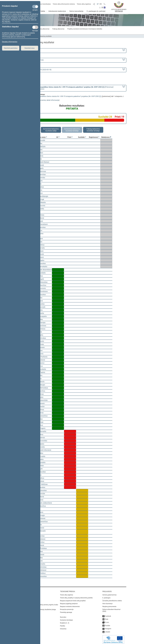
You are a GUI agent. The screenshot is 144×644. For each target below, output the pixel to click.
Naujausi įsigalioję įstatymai (69, 602)
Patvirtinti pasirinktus (11, 48)
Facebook (108, 615)
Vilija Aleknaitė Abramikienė (42, 270)
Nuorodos (63, 616)
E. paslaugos (106, 596)
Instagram (108, 627)
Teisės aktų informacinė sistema (64, 4)
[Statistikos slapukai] (35, 27)
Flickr (107, 618)
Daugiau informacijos (10, 42)
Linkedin (107, 630)
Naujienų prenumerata (109, 605)
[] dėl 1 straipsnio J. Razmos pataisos (66, 88)
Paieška (63, 624)
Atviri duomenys (107, 602)
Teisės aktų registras (84, 4)
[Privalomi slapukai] (35, 7)
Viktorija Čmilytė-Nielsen (41, 162)
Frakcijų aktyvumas (58, 29)
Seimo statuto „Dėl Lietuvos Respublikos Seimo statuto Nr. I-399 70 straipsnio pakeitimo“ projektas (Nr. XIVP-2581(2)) (60, 96)
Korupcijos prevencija (67, 608)
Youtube (107, 624)
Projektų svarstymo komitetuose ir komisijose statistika (85, 29)
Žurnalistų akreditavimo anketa (112, 599)
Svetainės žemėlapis (66, 619)
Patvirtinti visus (30, 48)
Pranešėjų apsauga (66, 611)
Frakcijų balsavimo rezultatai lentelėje (93, 130)
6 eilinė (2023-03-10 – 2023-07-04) (31, 60)
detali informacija (53, 100)
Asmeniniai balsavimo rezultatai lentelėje (72, 130)
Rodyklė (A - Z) (65, 622)
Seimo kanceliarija (76, 11)
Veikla (43, 11)
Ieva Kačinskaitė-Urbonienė (41, 450)
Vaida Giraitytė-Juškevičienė (42, 503)
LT (98, 4)
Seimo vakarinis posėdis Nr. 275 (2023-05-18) (35, 70)
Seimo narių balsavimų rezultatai (41, 36)
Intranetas (63, 627)
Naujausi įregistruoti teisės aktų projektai (73, 599)
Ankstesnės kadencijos (57, 11)
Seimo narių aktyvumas (42, 29)
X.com (107, 621)
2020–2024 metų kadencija (29, 50)
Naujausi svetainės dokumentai (70, 605)
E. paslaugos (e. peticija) (96, 11)
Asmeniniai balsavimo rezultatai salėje (51, 130)
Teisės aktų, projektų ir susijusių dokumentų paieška (76, 596)
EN (101, 4)
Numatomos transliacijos (41, 4)
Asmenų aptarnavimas (109, 593)
